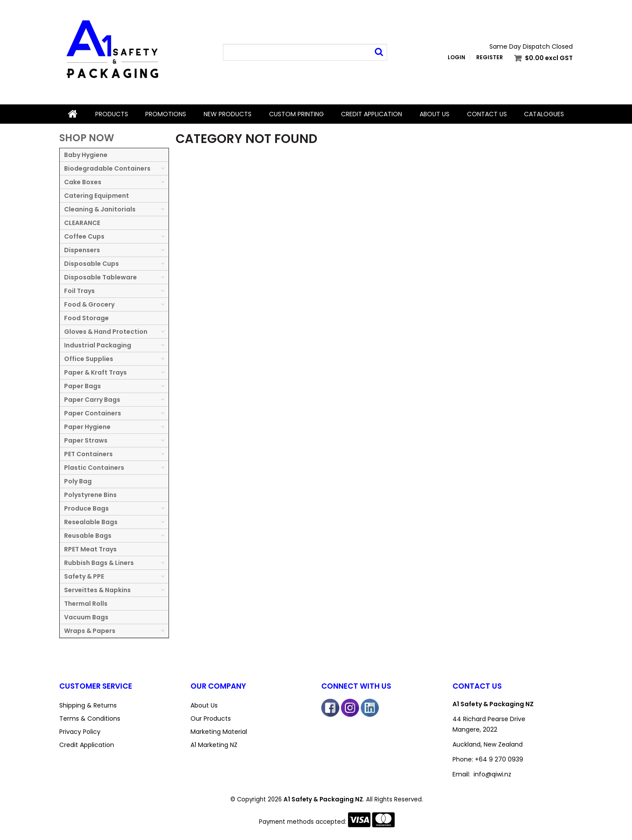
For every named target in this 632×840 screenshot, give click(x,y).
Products (112, 114)
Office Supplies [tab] (89, 359)
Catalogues (544, 114)
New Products (228, 114)
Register (490, 57)
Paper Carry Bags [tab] (92, 400)
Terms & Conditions (90, 718)
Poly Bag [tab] (78, 481)
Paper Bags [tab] (83, 386)
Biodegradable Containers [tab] (107, 168)
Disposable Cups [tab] (92, 264)
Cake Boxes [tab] (83, 182)
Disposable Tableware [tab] (101, 277)
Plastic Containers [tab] (94, 468)
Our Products (211, 718)
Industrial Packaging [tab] (98, 345)
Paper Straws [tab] (86, 440)
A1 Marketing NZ (214, 745)
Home (73, 114)
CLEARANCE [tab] (82, 223)
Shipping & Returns (88, 705)
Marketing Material (219, 732)
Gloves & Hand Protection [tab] (106, 332)
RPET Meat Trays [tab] (90, 549)
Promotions (166, 114)
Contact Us (487, 114)
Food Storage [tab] (86, 318)
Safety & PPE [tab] (84, 576)
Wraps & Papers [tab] (90, 631)
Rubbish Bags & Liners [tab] (99, 563)
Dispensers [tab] (82, 250)
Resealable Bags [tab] (91, 522)
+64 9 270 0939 (499, 759)
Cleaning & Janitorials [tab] (100, 209)
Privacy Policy (80, 732)
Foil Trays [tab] (79, 291)
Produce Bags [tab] (86, 508)
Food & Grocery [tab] (89, 304)
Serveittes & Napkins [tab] (97, 590)
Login (456, 57)
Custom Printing (296, 114)
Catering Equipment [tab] (97, 196)
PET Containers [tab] (88, 454)
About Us (434, 114)
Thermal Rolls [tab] (86, 604)
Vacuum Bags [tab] (86, 617)
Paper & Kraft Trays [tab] (95, 372)
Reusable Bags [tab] (88, 536)
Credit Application (372, 114)
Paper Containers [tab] (93, 413)
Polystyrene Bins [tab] (90, 495)
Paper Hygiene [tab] (87, 427)
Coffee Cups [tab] (84, 236)
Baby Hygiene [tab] (86, 155)
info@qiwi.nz (492, 774)
